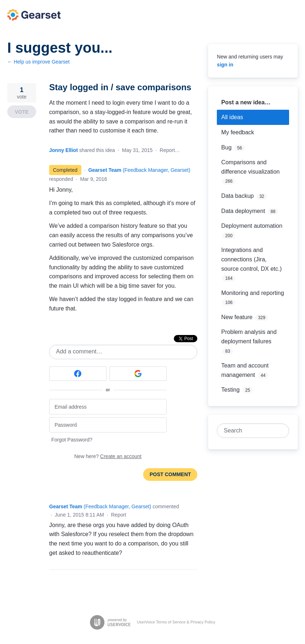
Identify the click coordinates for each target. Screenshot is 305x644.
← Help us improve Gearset (38, 62)
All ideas (232, 117)
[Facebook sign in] (78, 374)
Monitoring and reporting (252, 293)
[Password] (108, 425)
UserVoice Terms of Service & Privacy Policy (176, 622)
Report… (170, 150)
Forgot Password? (72, 440)
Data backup (237, 196)
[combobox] (249, 431)
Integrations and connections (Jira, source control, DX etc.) (251, 259)
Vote (22, 112)
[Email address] (108, 407)
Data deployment (243, 211)
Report (119, 515)
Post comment (170, 474)
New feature (237, 317)
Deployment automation (252, 226)
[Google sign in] (138, 374)
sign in (225, 65)
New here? (108, 456)
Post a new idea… (246, 102)
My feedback (238, 132)
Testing (230, 390)
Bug (226, 147)
